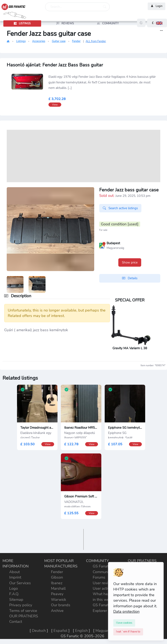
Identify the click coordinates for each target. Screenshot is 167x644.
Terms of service (23, 611)
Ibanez (57, 583)
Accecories (39, 41)
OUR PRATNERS (24, 616)
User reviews (104, 583)
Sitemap (16, 600)
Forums (99, 577)
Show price (130, 262)
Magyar (102, 631)
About (14, 572)
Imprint (15, 577)
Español (60, 631)
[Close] (124, 623)
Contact (16, 622)
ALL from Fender (96, 41)
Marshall (58, 588)
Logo (14, 588)
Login (157, 6)
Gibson (57, 577)
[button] (157, 23)
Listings (21, 41)
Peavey (57, 594)
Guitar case (59, 41)
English (81, 631)
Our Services (20, 583)
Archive (57, 611)
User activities (105, 588)
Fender (76, 41)
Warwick (59, 600)
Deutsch (39, 631)
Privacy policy (21, 605)
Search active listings (120, 208)
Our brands (61, 605)
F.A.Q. (14, 594)
